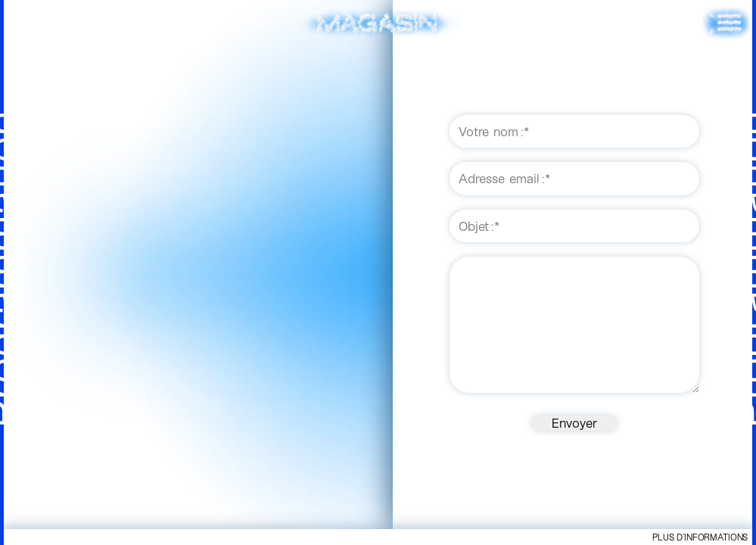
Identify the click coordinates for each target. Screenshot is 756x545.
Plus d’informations (700, 537)
